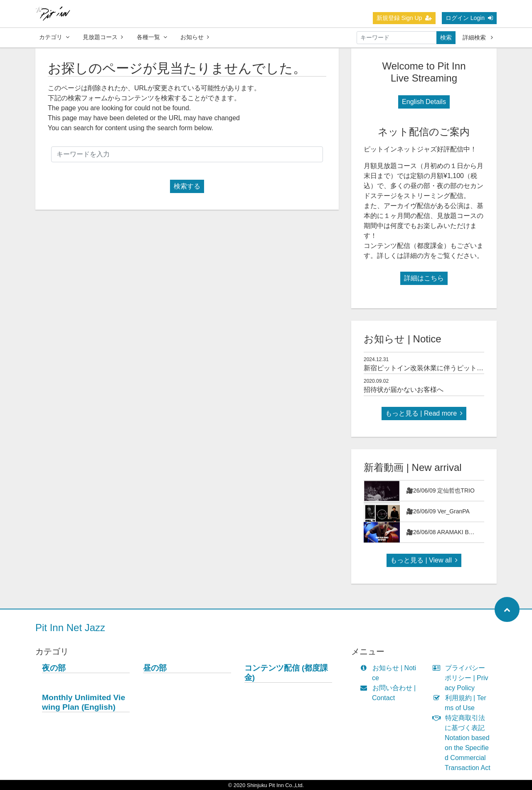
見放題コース (103, 37)
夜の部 (54, 668)
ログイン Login (469, 18)
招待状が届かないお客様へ (404, 390)
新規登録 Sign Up (404, 18)
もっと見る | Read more (424, 413)
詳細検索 (478, 37)
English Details (424, 102)
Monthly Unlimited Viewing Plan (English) (84, 702)
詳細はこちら (424, 278)
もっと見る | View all (424, 560)
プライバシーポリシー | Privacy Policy (462, 678)
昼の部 (155, 668)
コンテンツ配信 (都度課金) (286, 673)
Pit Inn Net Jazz (70, 628)
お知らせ (195, 37)
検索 (446, 37)
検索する (187, 186)
